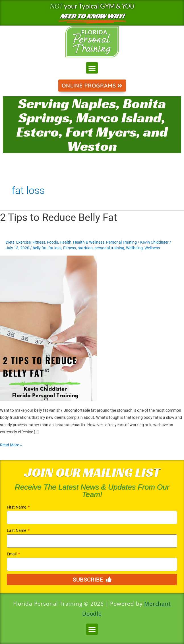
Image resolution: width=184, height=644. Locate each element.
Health (66, 242)
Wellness (152, 248)
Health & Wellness (89, 242)
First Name (17, 507)
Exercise (23, 242)
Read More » (11, 444)
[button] (92, 68)
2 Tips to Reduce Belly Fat (59, 217)
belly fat (40, 248)
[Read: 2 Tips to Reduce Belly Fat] (48, 328)
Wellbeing (134, 248)
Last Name (17, 530)
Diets (10, 242)
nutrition (85, 248)
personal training (109, 248)
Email (12, 554)
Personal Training (121, 242)
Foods (52, 242)
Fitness (39, 242)
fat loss (55, 248)
